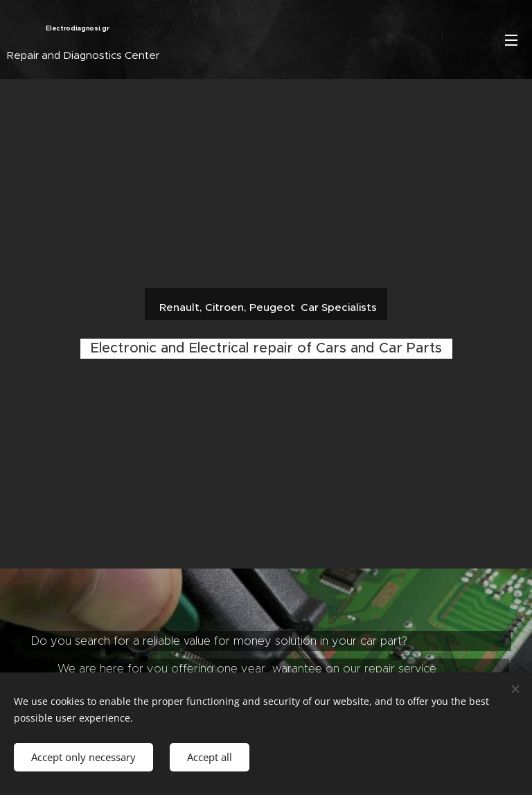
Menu (511, 40)
